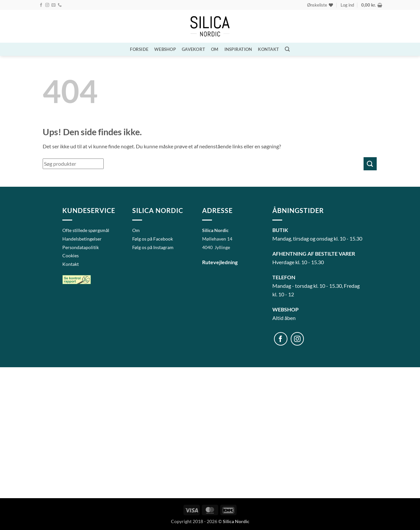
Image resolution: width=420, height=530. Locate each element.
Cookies (71, 255)
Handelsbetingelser (82, 239)
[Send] (370, 164)
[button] (347, 5)
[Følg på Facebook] (41, 5)
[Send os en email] (53, 5)
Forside (139, 49)
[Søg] (287, 49)
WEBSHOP (165, 49)
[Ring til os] (60, 5)
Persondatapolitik (81, 247)
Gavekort (193, 49)
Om (215, 49)
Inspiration (238, 49)
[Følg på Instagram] (47, 5)
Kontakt (268, 49)
